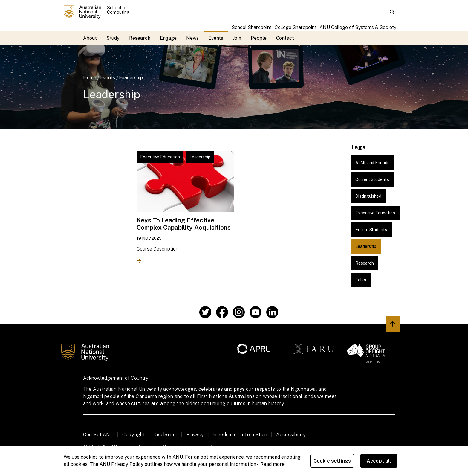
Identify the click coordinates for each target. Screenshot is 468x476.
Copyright (133, 435)
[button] (392, 12)
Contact (285, 38)
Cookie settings (332, 461)
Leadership (131, 78)
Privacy (195, 435)
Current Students (372, 179)
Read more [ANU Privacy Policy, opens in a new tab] (272, 464)
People (259, 38)
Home (90, 78)
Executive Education (375, 213)
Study (113, 38)
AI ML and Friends (372, 163)
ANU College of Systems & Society (358, 27)
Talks (361, 280)
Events (216, 38)
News (192, 38)
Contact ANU (98, 435)
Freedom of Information (240, 435)
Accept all (379, 461)
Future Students (371, 230)
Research (140, 38)
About (90, 38)
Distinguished (368, 196)
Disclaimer (165, 435)
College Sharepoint (296, 27)
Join (237, 38)
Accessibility (291, 435)
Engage (168, 38)
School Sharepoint (252, 27)
